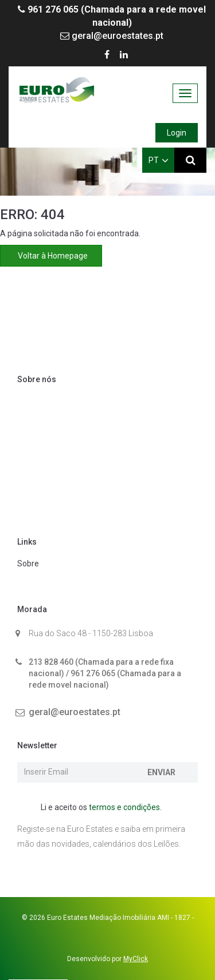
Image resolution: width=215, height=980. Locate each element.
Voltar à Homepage (51, 256)
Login (177, 133)
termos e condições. (125, 807)
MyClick (136, 959)
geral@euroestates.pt (112, 36)
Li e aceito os (95, 808)
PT (159, 160)
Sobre (28, 564)
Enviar (161, 772)
